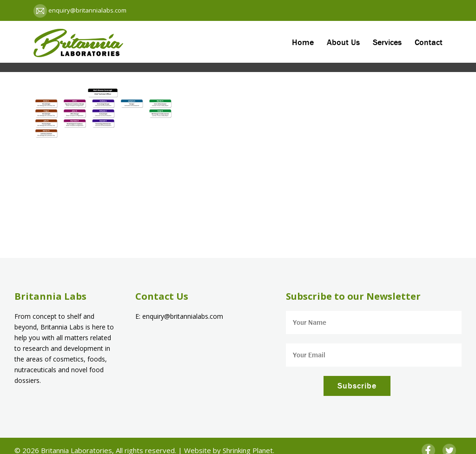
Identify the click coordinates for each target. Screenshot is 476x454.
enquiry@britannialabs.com (87, 10)
